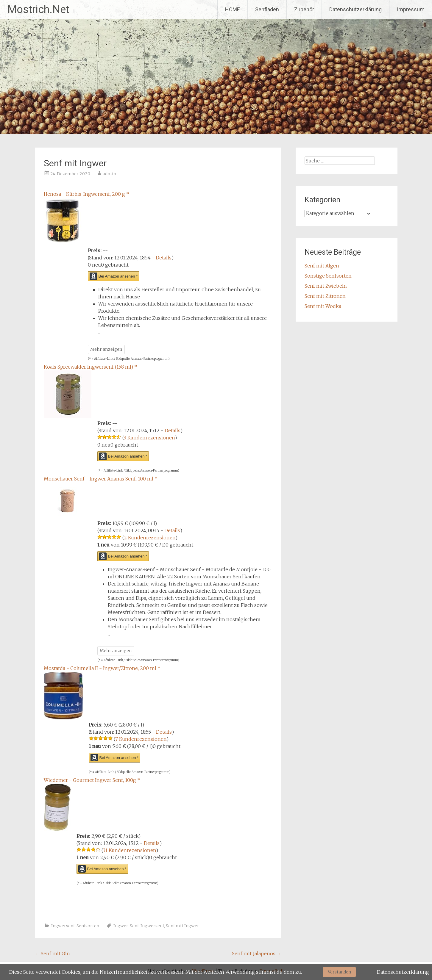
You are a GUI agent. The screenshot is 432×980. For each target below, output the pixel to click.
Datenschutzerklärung (355, 9)
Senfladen (267, 9)
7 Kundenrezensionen (141, 739)
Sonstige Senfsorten (328, 276)
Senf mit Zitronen (325, 296)
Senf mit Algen (322, 266)
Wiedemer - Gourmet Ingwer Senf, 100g (92, 780)
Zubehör (304, 9)
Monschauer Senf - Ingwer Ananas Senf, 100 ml (101, 479)
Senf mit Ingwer (183, 926)
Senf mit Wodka (323, 306)
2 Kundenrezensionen (150, 538)
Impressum (411, 9)
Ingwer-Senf (126, 926)
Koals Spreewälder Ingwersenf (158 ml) (91, 367)
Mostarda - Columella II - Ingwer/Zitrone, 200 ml (102, 668)
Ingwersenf (63, 926)
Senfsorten (88, 926)
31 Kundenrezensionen (130, 850)
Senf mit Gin (52, 954)
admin (109, 174)
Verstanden (339, 972)
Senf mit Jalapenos (257, 954)
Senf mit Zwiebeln (326, 286)
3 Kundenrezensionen (149, 438)
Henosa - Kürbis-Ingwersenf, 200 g (86, 194)
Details (164, 258)
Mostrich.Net (38, 10)
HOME (233, 9)
